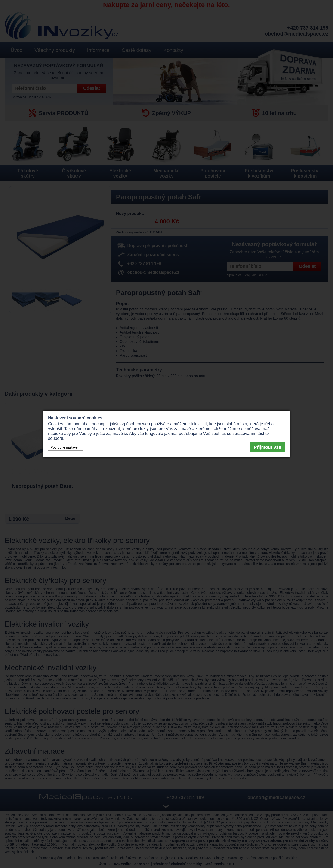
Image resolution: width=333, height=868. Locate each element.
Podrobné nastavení (66, 447)
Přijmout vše (267, 447)
